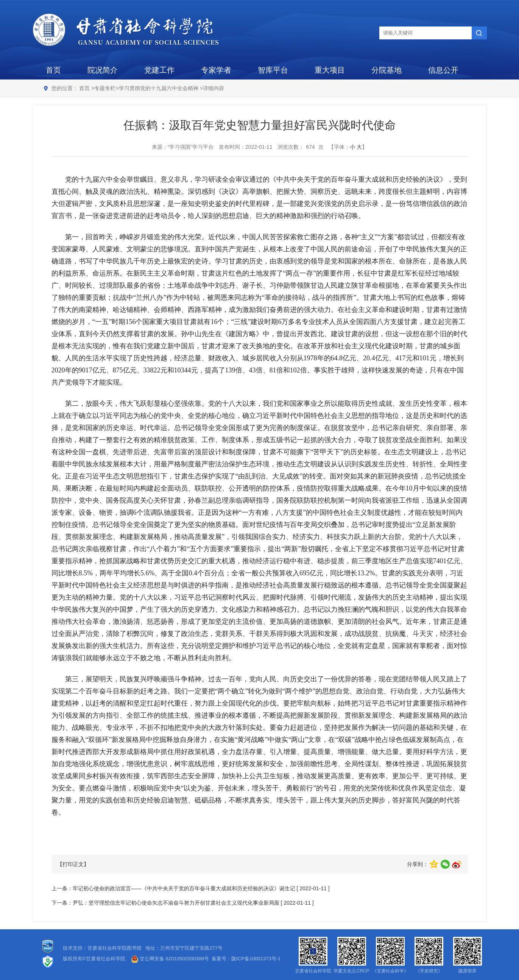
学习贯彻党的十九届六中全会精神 (159, 88)
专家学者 (216, 70)
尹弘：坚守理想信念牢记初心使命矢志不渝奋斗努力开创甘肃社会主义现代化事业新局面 (176, 903)
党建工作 (159, 70)
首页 (53, 70)
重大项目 (330, 70)
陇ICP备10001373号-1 (256, 959)
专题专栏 (105, 88)
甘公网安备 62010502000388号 (170, 959)
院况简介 (103, 70)
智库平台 (273, 70)
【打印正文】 (73, 864)
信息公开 (443, 70)
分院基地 (387, 70)
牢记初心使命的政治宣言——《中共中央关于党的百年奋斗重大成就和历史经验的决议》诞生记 (184, 888)
